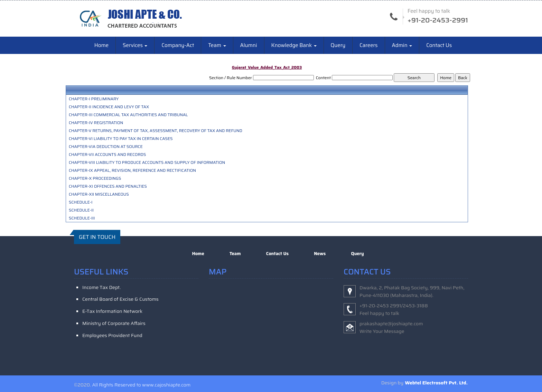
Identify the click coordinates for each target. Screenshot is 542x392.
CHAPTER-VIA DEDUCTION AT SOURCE (106, 147)
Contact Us (439, 46)
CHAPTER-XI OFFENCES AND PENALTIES (108, 187)
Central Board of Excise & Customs (120, 299)
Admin (402, 46)
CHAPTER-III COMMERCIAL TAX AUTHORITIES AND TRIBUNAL (128, 115)
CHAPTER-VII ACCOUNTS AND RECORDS (108, 155)
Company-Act (178, 46)
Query (338, 46)
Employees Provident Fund (112, 336)
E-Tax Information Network (112, 311)
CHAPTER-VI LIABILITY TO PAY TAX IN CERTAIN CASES (121, 139)
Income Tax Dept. (101, 287)
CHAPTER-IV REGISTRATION (96, 123)
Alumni (249, 46)
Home (101, 46)
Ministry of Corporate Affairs (114, 324)
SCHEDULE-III (82, 218)
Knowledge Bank (294, 46)
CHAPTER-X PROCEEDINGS (95, 179)
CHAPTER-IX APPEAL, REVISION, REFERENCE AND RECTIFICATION (132, 171)
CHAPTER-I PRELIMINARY (94, 99)
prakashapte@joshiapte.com (391, 324)
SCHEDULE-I (81, 203)
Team (217, 46)
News (320, 254)
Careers (368, 46)
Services (135, 46)
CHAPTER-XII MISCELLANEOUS (99, 195)
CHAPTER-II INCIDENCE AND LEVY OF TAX (109, 107)
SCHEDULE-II (81, 211)
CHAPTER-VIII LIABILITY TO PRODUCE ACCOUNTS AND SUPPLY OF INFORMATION (147, 163)
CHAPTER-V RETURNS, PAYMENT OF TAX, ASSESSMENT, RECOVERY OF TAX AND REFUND (156, 131)
